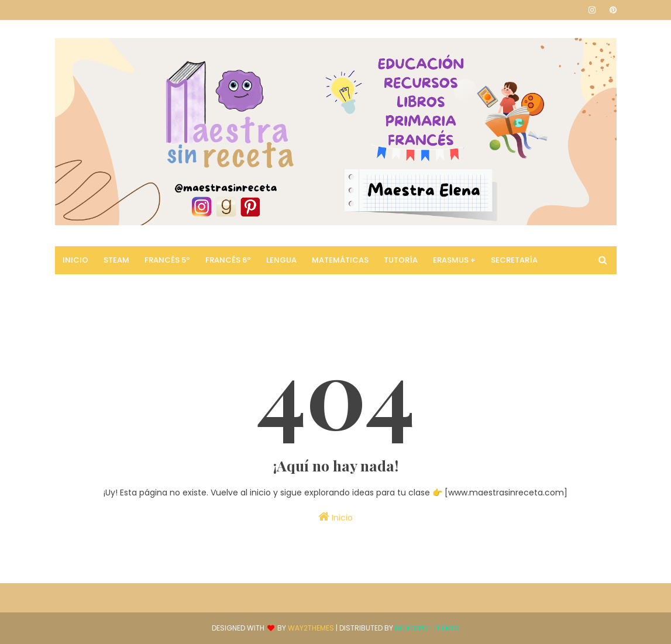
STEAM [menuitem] (116, 260)
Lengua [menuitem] (281, 260)
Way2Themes (311, 628)
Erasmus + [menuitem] (454, 260)
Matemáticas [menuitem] (340, 260)
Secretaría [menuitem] (514, 260)
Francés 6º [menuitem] (228, 260)
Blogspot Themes (427, 628)
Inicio (335, 517)
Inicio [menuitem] (75, 260)
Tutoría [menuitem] (401, 260)
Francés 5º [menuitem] (167, 260)
